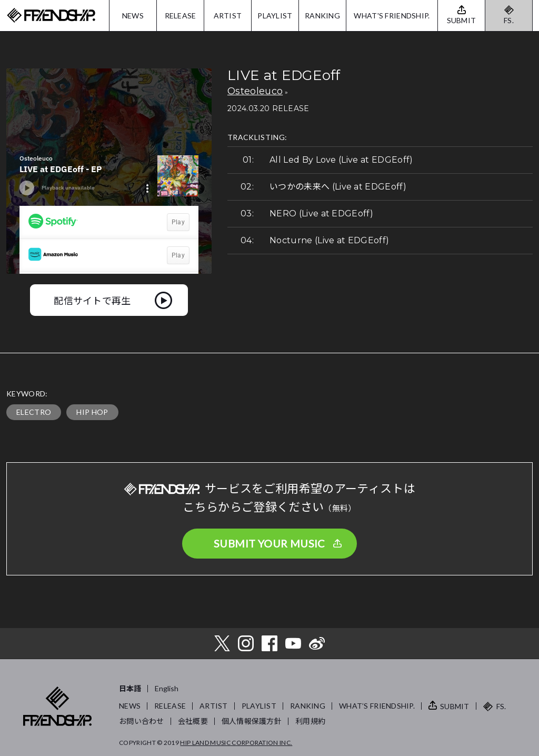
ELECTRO (34, 412)
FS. (509, 20)
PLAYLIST (275, 16)
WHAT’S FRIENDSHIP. (377, 706)
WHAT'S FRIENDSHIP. (392, 16)
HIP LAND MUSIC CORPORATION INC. (236, 743)
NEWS (133, 16)
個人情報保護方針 (252, 721)
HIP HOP (92, 412)
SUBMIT (455, 706)
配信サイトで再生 (92, 300)
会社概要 (193, 721)
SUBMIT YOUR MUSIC (269, 543)
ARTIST (228, 16)
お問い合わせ (142, 721)
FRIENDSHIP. (51, 16)
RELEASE (181, 16)
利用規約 (310, 721)
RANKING (322, 16)
